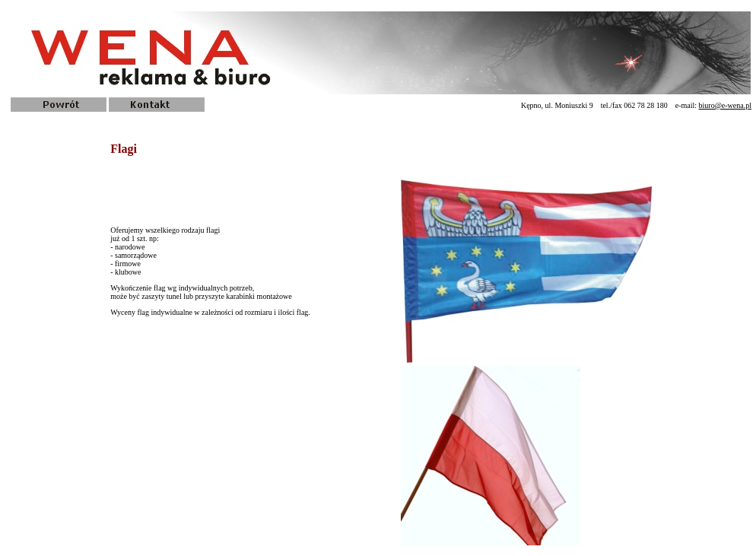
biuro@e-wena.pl (725, 105)
